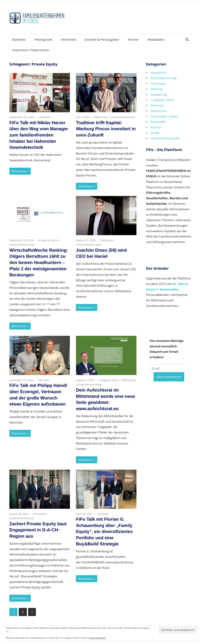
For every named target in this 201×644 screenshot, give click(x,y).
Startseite (19, 39)
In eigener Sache (48, 240)
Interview (44, 117)
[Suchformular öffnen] (187, 39)
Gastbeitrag (159, 94)
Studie (155, 133)
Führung (156, 89)
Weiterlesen (19, 171)
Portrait (156, 127)
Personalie (107, 240)
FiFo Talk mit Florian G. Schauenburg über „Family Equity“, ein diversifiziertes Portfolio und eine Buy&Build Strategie (104, 531)
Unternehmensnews (123, 117)
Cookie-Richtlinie (97, 638)
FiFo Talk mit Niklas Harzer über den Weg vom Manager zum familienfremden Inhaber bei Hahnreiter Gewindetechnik (39, 135)
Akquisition (101, 117)
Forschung (158, 83)
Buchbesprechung (163, 78)
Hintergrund (43, 39)
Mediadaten (156, 39)
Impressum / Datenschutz (30, 50)
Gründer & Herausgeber (102, 39)
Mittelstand (129, 380)
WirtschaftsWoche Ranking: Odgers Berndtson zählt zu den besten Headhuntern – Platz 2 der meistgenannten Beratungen (39, 262)
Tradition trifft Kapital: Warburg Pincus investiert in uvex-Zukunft (106, 129)
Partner (133, 39)
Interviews (68, 39)
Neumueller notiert (164, 116)
